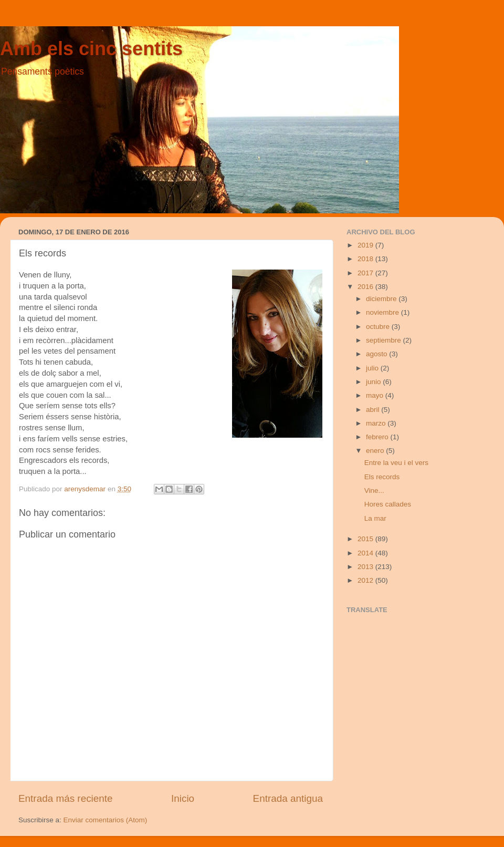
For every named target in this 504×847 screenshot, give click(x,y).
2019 (366, 245)
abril (374, 410)
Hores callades (388, 504)
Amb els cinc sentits (91, 49)
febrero (378, 437)
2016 (366, 287)
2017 (366, 273)
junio (374, 382)
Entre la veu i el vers (396, 463)
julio (373, 368)
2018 (366, 259)
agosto (377, 354)
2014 (366, 553)
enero (376, 451)
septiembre (385, 340)
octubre (379, 327)
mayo (376, 395)
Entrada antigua (288, 798)
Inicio (183, 798)
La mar (375, 518)
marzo (377, 423)
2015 (366, 539)
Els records (382, 477)
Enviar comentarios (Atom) (106, 820)
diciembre (382, 299)
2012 (366, 580)
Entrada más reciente (66, 798)
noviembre (384, 312)
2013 (366, 567)
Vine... (374, 490)
